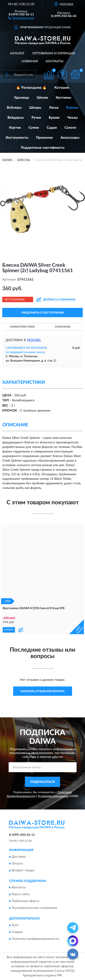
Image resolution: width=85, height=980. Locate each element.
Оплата (17, 864)
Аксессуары (70, 138)
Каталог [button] (17, 53)
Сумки (34, 128)
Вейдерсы (16, 118)
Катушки (62, 88)
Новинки (30, 61)
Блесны (72, 108)
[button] (21, 18)
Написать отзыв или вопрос (43, 691)
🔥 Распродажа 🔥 (31, 88)
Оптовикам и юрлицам (54, 53)
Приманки (44, 138)
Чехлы (73, 118)
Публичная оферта (25, 901)
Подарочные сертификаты (43, 148)
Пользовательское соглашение (34, 908)
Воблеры (14, 108)
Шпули (42, 98)
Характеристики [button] (22, 327)
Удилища (22, 98)
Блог (15, 925)
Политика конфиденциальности (35, 939)
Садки (52, 128)
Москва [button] (34, 340)
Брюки (54, 118)
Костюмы (63, 98)
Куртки (15, 128)
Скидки (17, 932)
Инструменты (17, 138)
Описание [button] (63, 327)
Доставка (19, 857)
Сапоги (70, 128)
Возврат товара (23, 870)
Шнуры (35, 108)
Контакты (55, 61)
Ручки (36, 118)
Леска (54, 108)
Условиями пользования (53, 796)
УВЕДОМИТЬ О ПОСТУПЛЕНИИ (42, 313)
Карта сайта (21, 895)
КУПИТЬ (9, 630)
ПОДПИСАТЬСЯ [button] (42, 782)
